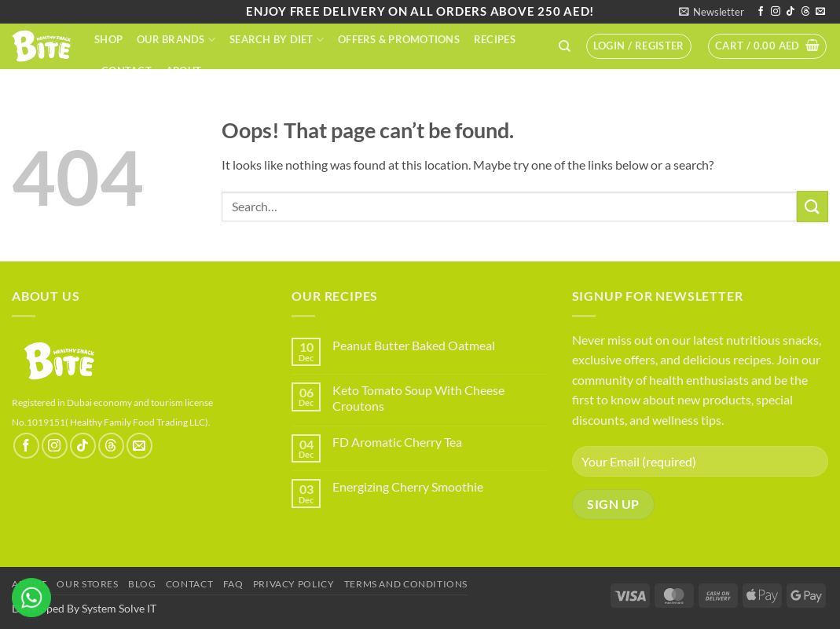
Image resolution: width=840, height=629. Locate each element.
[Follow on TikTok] (790, 12)
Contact (127, 71)
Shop (108, 39)
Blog (142, 584)
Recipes (495, 39)
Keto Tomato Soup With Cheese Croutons (418, 397)
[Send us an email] (820, 12)
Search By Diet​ (277, 40)
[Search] (565, 46)
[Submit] (812, 206)
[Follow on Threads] (805, 12)
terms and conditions (406, 584)
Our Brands (176, 40)
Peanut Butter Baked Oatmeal (414, 345)
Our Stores (87, 584)
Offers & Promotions (399, 39)
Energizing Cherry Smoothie (408, 486)
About (183, 71)
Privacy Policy (294, 584)
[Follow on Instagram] (776, 12)
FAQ (233, 584)
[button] (712, 12)
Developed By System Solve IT (84, 608)
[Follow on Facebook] (761, 12)
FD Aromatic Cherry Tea (397, 442)
